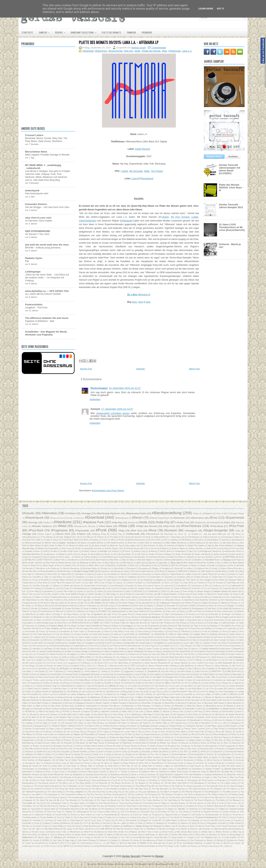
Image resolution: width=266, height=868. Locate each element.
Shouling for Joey (33, 763)
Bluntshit (164, 566)
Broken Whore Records (231, 568)
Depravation (218, 597)
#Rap (164, 51)
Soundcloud (147, 179)
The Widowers (235, 800)
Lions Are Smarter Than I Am (184, 692)
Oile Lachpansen (150, 720)
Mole (239, 706)
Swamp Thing (116, 777)
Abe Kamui (199, 540)
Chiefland (125, 580)
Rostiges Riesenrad (235, 749)
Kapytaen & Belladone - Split (40, 321)
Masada (77, 700)
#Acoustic (28, 513)
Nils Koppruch (179, 714)
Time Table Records (138, 809)
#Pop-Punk (169, 526)
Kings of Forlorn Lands (35, 680)
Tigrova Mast (49, 809)
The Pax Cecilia (134, 795)
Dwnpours (237, 609)
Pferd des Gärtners (224, 732)
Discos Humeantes (88, 606)
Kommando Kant (203, 680)
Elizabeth (82, 617)
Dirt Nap (38, 606)
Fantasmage (213, 623)
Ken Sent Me (73, 677)
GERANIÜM (159, 634)
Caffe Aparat (206, 571)
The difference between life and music (47, 318)
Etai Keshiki (134, 620)
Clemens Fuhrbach (134, 583)
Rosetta (220, 749)
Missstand (179, 706)
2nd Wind (87, 537)
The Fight (176, 786)
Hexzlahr (240, 651)
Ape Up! (193, 551)
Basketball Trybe (212, 560)
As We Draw (140, 554)
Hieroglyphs (72, 654)
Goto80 (101, 643)
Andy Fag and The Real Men (232, 549)
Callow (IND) (66, 574)
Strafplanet (77, 775)
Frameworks (65, 631)
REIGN (142, 740)
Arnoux (84, 554)
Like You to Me (142, 692)
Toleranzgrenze (83, 812)
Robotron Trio (125, 749)
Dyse (35, 611)
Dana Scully (188, 591)
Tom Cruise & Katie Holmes (105, 812)
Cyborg (100, 591)
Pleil (193, 734)
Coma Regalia (116, 586)
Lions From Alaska (226, 692)
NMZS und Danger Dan (49, 712)
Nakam (87, 712)
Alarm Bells (144, 543)
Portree (233, 734)
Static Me (229, 772)
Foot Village (167, 629)
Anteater (103, 551)
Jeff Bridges (64, 669)
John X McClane (56, 671)
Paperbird (67, 729)
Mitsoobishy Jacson (214, 706)
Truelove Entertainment (207, 817)
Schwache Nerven (30, 757)
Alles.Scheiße (149, 546)
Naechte (77, 712)
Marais (208, 697)
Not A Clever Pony (113, 717)
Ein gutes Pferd (126, 614)
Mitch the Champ (195, 706)
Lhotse (28, 692)
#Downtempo (122, 518)
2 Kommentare (159, 48)
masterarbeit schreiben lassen (113, 413)
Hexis (230, 651)
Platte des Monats (111, 32)
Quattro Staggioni (128, 740)
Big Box (152, 563)
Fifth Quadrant (184, 626)
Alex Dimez (214, 543)
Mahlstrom (95, 697)
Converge (48, 588)
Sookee (77, 769)
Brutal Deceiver (64, 571)
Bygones (172, 571)
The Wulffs (27, 803)
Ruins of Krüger (105, 752)
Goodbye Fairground (56, 643)
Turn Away (49, 820)
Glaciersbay (113, 640)
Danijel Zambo (221, 591)
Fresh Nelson (158, 631)
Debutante (76, 597)
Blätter (194, 566)
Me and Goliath (210, 700)
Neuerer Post (86, 369)
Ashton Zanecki (220, 554)
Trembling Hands (29, 817)
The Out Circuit (93, 795)
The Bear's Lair (65, 783)
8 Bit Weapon (194, 537)
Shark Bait (101, 760)
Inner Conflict (197, 663)
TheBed (92, 803)
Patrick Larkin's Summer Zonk (197, 729)
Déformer (60, 611)
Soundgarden (152, 769)
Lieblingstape (33, 272)
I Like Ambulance (236, 657)
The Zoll (40, 803)
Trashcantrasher (212, 815)
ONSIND (71, 720)
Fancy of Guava (197, 623)
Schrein (238, 754)
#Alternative (49, 513)
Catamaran (80, 577)
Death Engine (224, 594)
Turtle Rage (75, 820)
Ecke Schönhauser (225, 611)
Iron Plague (30, 666)
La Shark (26, 686)
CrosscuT (215, 588)
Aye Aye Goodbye (205, 557)
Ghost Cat (231, 637)
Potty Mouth (67, 737)
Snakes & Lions (234, 763)
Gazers (105, 637)
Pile (27, 261)
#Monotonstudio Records (85, 526)
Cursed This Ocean (65, 591)
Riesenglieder (211, 746)
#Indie (137, 51)
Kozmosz (67, 683)
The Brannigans (197, 783)
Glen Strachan (152, 640)
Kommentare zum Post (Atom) (108, 490)
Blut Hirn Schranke (180, 566)
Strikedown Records (119, 775)
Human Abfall (219, 654)
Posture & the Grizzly (49, 737)
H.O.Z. (176, 646)
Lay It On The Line (217, 686)
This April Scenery (178, 803)
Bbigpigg (227, 560)
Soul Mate (106, 769)
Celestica (132, 577)
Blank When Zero (97, 566)
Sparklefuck (197, 769)
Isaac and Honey (46, 666)
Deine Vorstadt (163, 597)
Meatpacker (57, 703)
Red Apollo (80, 743)
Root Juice (192, 749)
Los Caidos (95, 694)
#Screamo (171, 530)
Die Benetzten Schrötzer (207, 600)
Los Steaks (108, 694)
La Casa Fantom (208, 683)
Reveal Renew (131, 746)
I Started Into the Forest (127, 660)
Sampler (45, 31)
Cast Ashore (57, 577)
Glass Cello (127, 640)
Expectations (28, 623)
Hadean (25, 649)
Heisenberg (96, 651)
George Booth (147, 637)
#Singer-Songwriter (215, 530)
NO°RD (66, 712)
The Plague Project (216, 795)
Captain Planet (207, 574)
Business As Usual (120, 571)
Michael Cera (195, 703)
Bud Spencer (104, 571)
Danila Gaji (236, 591)
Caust (91, 577)
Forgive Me (231, 629)
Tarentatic (70, 780)
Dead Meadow (170, 594)
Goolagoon (90, 643)
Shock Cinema (213, 760)
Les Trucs (210, 689)
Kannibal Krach (71, 674)
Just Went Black (184, 671)
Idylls (40, 663)
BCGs (241, 557)
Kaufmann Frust (171, 674)
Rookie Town (178, 749)
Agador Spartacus (68, 543)
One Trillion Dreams (96, 723)
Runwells (146, 752)
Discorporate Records (68, 606)
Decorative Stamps (130, 597)
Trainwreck (125, 815)
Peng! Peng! (80, 732)
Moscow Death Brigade (72, 709)
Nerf (239, 712)
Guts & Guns (150, 646)
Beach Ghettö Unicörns (32, 563)
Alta (210, 546)
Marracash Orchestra (51, 700)
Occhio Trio (104, 720)
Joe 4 (168, 669)
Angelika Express (33, 551)
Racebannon (179, 740)
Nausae (166, 712)
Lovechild (188, 694)
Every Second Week (175, 620)
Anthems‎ (115, 551)
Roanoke (79, 749)
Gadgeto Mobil (199, 634)
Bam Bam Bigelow (145, 560)
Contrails (26, 588)
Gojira (232, 640)
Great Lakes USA (191, 643)
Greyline (206, 643)
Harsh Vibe (183, 649)
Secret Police (170, 757)
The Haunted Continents (117, 789)
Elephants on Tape (41, 617)
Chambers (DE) (184, 577)
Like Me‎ (99, 692)
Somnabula (43, 769)
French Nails (143, 631)
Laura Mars (188, 686)
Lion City (156, 692)
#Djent (79, 518)
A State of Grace (51, 540)
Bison (227, 563)
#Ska (238, 531)
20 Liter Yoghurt (64, 537)
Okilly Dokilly (167, 720)
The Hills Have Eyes (140, 789)
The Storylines (71, 800)
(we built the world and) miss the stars (47, 245)
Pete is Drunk (151, 732)
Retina (79, 746)
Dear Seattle (198, 594)
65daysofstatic (160, 537)
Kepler (122, 677)
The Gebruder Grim (215, 786)
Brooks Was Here (30, 571)
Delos (175, 597)
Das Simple (53, 594)
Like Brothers (73, 692)
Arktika (62, 554)
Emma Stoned (131, 617)
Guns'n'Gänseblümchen (131, 646)
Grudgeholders (79, 646)
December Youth (112, 597)
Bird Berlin (201, 563)
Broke (215, 568)
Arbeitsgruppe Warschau (210, 551)
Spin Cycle (59, 772)
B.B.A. (219, 557)
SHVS (174, 752)
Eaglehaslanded (118, 611)
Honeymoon (134, 654)
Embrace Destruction (99, 617)
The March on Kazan (169, 792)
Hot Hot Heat (174, 654)
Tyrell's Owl (110, 820)
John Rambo (40, 671)
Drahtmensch (127, 609)
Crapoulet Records (162, 588)
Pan (242, 726)
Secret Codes (115, 757)
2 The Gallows (47, 537)
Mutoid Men (190, 709)
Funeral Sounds (81, 634)
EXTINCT (103, 611)
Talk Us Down (31, 780)
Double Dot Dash (73, 609)
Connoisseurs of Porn (199, 586)
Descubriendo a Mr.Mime (151, 600)
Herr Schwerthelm (183, 651)
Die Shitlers (96, 603)
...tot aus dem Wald (212, 534)
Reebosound (113, 743)
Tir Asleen (169, 809)
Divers (211, 606)
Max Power (154, 700)
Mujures (119, 709)
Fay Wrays (72, 626)
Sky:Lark (97, 763)
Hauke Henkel (209, 649)
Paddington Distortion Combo (153, 726)
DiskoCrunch (138, 606)
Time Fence (120, 809)
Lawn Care (201, 686)
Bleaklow (112, 566)
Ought (145, 723)
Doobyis (45, 609)
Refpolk (153, 743)
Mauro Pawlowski (138, 700)
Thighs (164, 803)
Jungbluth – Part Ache (36, 308)
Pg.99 (238, 732)
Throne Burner (176, 806)
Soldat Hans (147, 766)
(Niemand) (169, 534)
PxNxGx (68, 740)
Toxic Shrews (86, 815)
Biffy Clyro (141, 563)
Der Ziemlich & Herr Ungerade (77, 600)
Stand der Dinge (199, 772)
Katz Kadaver (155, 674)
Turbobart (36, 820)
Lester (220, 688)
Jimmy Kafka (141, 669)
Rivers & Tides (49, 749)
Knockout (134, 680)
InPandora (137, 663)
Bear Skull (50, 563)
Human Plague (44, 657)
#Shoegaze (191, 531)
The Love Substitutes (147, 792)
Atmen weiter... (65, 557)
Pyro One (79, 740)
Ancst (87, 548)
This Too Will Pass (47, 806)
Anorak (54, 551)
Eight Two (111, 614)
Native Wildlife (153, 712)
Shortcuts (240, 760)
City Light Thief (91, 583)
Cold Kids (231, 583)
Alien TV (62, 546)
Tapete (60, 780)
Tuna (232, 817)
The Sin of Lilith (158, 797)
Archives (233, 157)
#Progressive (59, 530)
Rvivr (156, 751)
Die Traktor (110, 603)
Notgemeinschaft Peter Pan (136, 717)
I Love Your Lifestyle (34, 660)
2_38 (77, 537)
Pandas (28, 729)
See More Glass (186, 757)
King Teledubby (237, 677)
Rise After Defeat (32, 749)
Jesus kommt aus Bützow (110, 669)
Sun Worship (65, 777)
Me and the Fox (226, 700)
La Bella (194, 683)
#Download (88, 51)
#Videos (81, 534)
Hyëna (73, 657)
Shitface (200, 760)
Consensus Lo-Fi (220, 586)
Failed (153, 623)
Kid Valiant (157, 677)
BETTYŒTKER (46, 560)
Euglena (146, 620)
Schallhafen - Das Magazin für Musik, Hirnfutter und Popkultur (46, 333)
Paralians (94, 729)
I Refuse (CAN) (75, 660)
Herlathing (167, 651)
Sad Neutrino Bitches (235, 752)
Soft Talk (126, 766)
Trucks (152, 817)
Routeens (29, 752)
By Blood (161, 571)
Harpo (141, 649)
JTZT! (133, 666)
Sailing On (50, 754)
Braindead (131, 568)
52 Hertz (147, 537)
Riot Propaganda (228, 746)
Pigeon (77, 734)
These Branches (150, 803)
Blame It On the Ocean (76, 566)
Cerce (143, 577)
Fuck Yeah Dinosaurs (42, 634)
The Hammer (97, 789)
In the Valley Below (120, 663)
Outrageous (236, 723)
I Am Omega (121, 657)
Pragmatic (102, 737)
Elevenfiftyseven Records (64, 617)
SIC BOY (184, 752)
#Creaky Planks (237, 514)
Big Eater (163, 563)
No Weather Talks (64, 717)
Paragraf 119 (81, 729)
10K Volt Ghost (234, 534)
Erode (72, 620)
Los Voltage (121, 694)
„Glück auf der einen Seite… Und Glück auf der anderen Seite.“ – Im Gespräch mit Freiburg (47, 278)
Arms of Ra (73, 554)
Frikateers (185, 631)
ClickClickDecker (154, 583)
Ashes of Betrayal (202, 554)
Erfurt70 (48, 620)
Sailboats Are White (34, 754)
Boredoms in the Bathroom (48, 568)
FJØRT (96, 623)
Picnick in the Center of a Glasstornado (53, 734)
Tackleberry (197, 777)
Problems (157, 737)
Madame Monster (65, 697)
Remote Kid (215, 743)
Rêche (165, 752)
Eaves (182, 611)
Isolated (75, 666)
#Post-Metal (216, 526)
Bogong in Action (226, 566)
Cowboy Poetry (144, 588)
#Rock (152, 530)
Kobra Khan (169, 680)
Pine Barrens (116, 734)
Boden (212, 566)
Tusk (86, 820)
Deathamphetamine (60, 597)
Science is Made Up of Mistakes (70, 757)
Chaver (25, 580)
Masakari (87, 700)
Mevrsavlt (182, 703)
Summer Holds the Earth (46, 777)
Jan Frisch (236, 666)
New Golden (118, 714)
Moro (57, 709)
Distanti (160, 606)
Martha (67, 700)
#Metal (62, 526)
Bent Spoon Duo (112, 563)
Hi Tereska (41, 654)
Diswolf (202, 606)
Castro (69, 577)
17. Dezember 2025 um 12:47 (117, 409)
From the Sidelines (211, 631)
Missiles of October (163, 706)
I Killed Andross (217, 657)
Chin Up (136, 580)
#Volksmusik (174, 51)
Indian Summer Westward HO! (158, 663)
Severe (215, 757)
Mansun (198, 697)
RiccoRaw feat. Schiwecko (179, 746)
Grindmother (236, 643)
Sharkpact (113, 760)
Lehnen (104, 689)
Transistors (157, 815)
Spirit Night (72, 772)
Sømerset (143, 777)
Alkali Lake (84, 546)
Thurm (200, 806)
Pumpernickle (28, 740)
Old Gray (207, 720)
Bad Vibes (115, 560)
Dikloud (224, 603)
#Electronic (179, 518)
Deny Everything (202, 597)
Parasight (117, 729)
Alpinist (181, 546)
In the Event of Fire (100, 663)
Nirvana (206, 714)
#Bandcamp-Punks (136, 513)
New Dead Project (101, 714)
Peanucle (47, 732)
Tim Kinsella (106, 809)
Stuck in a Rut (138, 775)
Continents (236, 585)
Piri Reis (128, 734)
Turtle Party (62, 820)
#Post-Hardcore (191, 526)
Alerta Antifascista (198, 543)
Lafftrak (111, 686)
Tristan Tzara (97, 817)
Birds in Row (215, 563)
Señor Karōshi (28, 760)
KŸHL (178, 683)
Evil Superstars (234, 620)
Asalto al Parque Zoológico (161, 554)
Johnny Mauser (91, 671)
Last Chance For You (163, 686)
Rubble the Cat (43, 752)
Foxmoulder (30, 631)
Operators (135, 723)
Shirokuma (188, 760)
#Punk (101, 530)
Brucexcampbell (47, 571)
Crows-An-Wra (229, 588)
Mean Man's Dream (40, 703)
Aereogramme (238, 540)
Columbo (102, 586)
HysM (64, 657)
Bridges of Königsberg (162, 568)
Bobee (203, 566)
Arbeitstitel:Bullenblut (31, 554)
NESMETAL (30, 712)
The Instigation (216, 789)
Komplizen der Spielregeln (225, 680)
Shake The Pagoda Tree (82, 760)
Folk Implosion (128, 629)
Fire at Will (68, 629)
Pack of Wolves (120, 726)
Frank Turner (79, 631)
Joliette (104, 671)
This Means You (29, 806)
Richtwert (198, 746)
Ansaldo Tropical (89, 551)
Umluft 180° (157, 820)
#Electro (137, 518)
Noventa (190, 717)
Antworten (95, 399)
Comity (139, 586)
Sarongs (118, 754)
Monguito (26, 709)
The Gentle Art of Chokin (41, 789)
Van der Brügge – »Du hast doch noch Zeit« (47, 207)
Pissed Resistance (152, 734)
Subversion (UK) (234, 775)
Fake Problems (166, 623)
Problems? (169, 737)
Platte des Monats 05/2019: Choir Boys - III (231, 188)
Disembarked (123, 606)
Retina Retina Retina (94, 746)
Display (150, 606)
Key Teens (133, 677)
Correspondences (80, 588)
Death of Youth (41, 597)
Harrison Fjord (168, 649)
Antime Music (166, 551)
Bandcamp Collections (85, 31)
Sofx (136, 766)
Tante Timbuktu (47, 780)
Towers (74, 815)
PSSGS (106, 726)
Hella (107, 651)
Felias (105, 626)
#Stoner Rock (63, 534)
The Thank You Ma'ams (107, 800)
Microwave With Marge (214, 703)
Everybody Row (195, 620)
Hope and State (158, 654)
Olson (238, 720)
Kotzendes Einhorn (36, 204)
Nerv (24, 714)
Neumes (54, 714)
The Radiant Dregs (236, 795)
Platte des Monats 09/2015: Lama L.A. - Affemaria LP (119, 42)
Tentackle (180, 780)
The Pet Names (151, 795)
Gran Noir (130, 643)
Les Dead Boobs (195, 689)
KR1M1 (25, 674)
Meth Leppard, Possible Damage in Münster (47, 155)
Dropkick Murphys (144, 609)
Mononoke (38, 709)
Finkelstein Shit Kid (30, 629)
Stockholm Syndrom (31, 775)
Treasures (237, 815)
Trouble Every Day (138, 817)
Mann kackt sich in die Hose (178, 697)
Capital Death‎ (176, 574)
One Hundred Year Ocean (72, 723)
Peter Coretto (166, 732)
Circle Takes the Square (61, 583)
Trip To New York (81, 817)
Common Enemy (153, 586)
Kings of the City (55, 680)
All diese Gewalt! (99, 546)
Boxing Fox (106, 568)
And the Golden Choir (114, 549)
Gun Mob (114, 646)
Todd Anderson (208, 809)
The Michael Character (192, 792)
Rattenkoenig (28, 743)
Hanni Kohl (95, 649)
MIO (225, 694)
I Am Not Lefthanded (103, 657)
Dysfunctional (46, 611)
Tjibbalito (181, 809)
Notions (155, 717)
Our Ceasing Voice (179, 723)
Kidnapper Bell (171, 677)
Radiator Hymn (34, 258)
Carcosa (221, 574)
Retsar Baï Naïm (114, 746)
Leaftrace (45, 689)
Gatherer (26, 637)
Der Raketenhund (30, 600)
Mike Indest (27, 706)
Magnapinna (81, 697)
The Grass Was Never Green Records (71, 789)
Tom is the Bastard (129, 812)
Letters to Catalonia (236, 689)
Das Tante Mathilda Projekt (73, 594)
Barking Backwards (174, 560)
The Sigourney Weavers (138, 797)
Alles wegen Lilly (133, 546)
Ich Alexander (212, 660)
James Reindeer (221, 666)
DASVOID (138, 591)
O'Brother (50, 720)
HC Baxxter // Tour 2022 (37, 234)
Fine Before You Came (231, 626)
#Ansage (86, 513)
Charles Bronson (201, 577)
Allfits (161, 546)
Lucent (198, 694)
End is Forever (185, 617)
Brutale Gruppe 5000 (84, 571)
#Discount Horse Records (61, 518)
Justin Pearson (201, 671)
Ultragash (144, 820)
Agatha (84, 543)
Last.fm (135, 179)
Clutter (176, 583)
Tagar (207, 777)
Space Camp (167, 769)
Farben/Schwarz (228, 623)
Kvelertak (128, 683)
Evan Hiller (158, 620)
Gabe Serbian (183, 634)
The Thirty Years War (130, 800)
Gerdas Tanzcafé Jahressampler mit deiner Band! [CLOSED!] (230, 169)
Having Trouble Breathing (50, 651)
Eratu (39, 620)
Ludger (208, 694)
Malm (141, 697)
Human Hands (235, 654)
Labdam (80, 686)
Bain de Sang (128, 560)
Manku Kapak (154, 697)
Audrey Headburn (91, 557)
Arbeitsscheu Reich (233, 551)
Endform (199, 617)
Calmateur (79, 574)
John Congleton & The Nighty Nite (216, 669)
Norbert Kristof (95, 717)
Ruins (93, 752)
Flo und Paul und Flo (110, 629)
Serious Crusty (139, 48)
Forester (219, 629)
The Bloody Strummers (121, 783)
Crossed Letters (34, 135)
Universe (184, 820)
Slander (116, 763)
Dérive (70, 611)
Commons (168, 586)
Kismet (69, 680)
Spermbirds (27, 772)
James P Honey (204, 666)
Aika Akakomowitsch (115, 543)
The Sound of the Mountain (211, 797)
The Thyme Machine (151, 800)
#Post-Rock (36, 530)
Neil (189, 712)
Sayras (165, 754)
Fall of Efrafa (181, 623)
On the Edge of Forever (46, 723)
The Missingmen (212, 792)
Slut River (200, 763)
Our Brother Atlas (159, 723)
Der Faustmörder (234, 597)
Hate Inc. (195, 649)
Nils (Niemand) (163, 714)
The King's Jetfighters (75, 792)
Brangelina (144, 568)
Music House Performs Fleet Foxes (152, 709)
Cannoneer (146, 574)
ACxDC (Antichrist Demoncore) (132, 540)
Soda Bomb (113, 766)
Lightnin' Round (41, 692)
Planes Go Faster (171, 734)
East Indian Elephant (138, 611)
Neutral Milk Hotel (69, 714)
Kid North (145, 677)
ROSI (152, 740)
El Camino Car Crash (196, 614)
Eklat (167, 614)
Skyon (107, 763)
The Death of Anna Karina (121, 786)
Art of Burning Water (122, 554)
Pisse (138, 734)
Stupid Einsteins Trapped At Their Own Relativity (180, 775)
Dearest (211, 594)
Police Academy (220, 734)
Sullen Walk (27, 777)
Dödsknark (81, 611)
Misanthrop (129, 706)
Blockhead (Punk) (149, 566)
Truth (224, 817)
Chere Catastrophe (85, 580)
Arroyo (107, 554)
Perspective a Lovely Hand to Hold (127, 732)
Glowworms (184, 640)
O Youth (39, 720)
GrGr (110, 643)
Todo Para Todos (54, 812)
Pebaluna (59, 732)
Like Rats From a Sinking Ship (119, 692)
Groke (25, 646)
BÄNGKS (183, 571)
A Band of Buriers (210, 537)
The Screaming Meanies (100, 797)
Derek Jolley (120, 600)
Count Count (111, 588)
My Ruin (202, 709)
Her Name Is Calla (152, 651)
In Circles (58, 663)
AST (166, 540)
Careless (231, 574)
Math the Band (101, 700)
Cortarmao (96, 588)
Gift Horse (48, 640)
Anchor (78, 549)
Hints (83, 654)
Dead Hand (140, 594)
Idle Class (30, 663)
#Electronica (101, 51)
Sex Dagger (227, 757)
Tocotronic (193, 809)
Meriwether (169, 703)
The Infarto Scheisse (197, 789)
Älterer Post (194, 369)
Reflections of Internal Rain (134, 743)
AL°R (151, 540)
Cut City (90, 591)
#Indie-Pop (162, 522)
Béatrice (194, 571)
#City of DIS (221, 514)
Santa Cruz (98, 754)
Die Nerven (72, 603)
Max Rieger (167, 700)
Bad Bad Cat (87, 560)
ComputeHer (181, 586)
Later (178, 686)
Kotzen (56, 683)
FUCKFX (107, 623)
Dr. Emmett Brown (109, 609)
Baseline (198, 560)
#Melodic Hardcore (42, 526)
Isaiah (59, 666)
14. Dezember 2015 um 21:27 (125, 388)
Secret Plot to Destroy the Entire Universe (142, 757)
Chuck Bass (42, 583)
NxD (239, 717)
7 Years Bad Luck (177, 537)
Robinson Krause (94, 749)
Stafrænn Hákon (148, 772)
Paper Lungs (54, 729)
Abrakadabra (213, 540)
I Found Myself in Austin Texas (143, 657)
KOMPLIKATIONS (233, 671)
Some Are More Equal (231, 766)
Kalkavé (43, 674)
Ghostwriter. (35, 640)
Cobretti (200, 583)
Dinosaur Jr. (236, 603)
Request (46, 746)
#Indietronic (200, 522)
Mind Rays (69, 706)
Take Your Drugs (237, 777)
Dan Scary (175, 591)
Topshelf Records (211, 812)
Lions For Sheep (207, 692)
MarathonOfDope (234, 697)
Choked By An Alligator (153, 580)
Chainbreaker (155, 577)
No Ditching (217, 714)
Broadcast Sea (202, 568)
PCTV (81, 726)
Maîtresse (180, 700)
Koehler (181, 680)
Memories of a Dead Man (140, 703)
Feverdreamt (153, 626)
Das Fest (40, 594)
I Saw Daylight (91, 660)
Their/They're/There (107, 803)
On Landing (27, 723)
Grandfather (159, 643)
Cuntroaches (47, 591)
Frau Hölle (118, 631)
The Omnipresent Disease (72, 795)
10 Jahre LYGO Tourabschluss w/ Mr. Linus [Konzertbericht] (232, 227)
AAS (113, 540)
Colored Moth (89, 586)
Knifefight (123, 680)
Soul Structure (120, 769)
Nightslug (136, 714)
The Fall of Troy (143, 786)
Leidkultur (130, 689)
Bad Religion (101, 560)
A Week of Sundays (90, 540)
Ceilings (110, 577)
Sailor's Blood (64, 754)
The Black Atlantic (83, 783)
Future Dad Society (100, 634)
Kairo (34, 674)
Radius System (195, 740)
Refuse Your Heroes (169, 743)
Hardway (122, 649)
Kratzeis (78, 683)
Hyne (56, 657)
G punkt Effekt (128, 634)
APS (158, 540)
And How (98, 549)
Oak (80, 720)
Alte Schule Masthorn (224, 546)
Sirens (87, 763)
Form (242, 629)
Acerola (225, 540)
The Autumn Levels (46, 783)
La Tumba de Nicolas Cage (45, 686)
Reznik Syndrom (157, 746)
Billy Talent (189, 563)
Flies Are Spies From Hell (87, 629)
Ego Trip (86, 614)
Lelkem (161, 689)
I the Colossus (181, 660)
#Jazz (227, 522)
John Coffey (193, 669)
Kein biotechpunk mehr (37, 194)
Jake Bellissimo (187, 666)
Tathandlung (83, 780)
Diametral (188, 600)
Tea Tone (116, 780)
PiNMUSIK (131, 32)
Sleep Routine (129, 763)
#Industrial (215, 522)
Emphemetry (170, 617)
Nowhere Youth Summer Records (212, 717)
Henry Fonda (134, 651)
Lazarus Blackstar (236, 686)
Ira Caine (210, 663)
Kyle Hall (148, 683)
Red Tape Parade (96, 743)
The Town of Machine (203, 800)
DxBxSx (26, 611)
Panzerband (40, 729)
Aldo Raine (171, 543)
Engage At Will (213, 617)
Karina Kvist (108, 674)
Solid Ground (195, 766)
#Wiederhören (153, 534)
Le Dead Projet (31, 689)
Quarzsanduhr (110, 740)
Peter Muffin (181, 732)
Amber (41, 548)
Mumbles (130, 709)
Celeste (121, 577)
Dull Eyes (212, 609)
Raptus (238, 740)
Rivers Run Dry (66, 749)
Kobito (157, 680)
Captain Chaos (191, 574)
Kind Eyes (223, 677)
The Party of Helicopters (114, 795)
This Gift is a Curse (215, 803)
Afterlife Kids (50, 543)
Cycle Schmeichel (115, 591)
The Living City (115, 792)
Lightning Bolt (57, 692)
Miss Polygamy (144, 706)
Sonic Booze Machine (61, 769)
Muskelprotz (176, 709)
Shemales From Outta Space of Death (164, 760)
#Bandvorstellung (167, 513)
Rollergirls (165, 749)
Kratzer (88, 683)
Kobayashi (147, 680)
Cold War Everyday (40, 586)
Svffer (104, 777)
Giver (102, 640)
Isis (67, 666)
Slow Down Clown (175, 763)
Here (134, 302)
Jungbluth (152, 671)
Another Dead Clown (69, 551)
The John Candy (55, 792)
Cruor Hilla (34, 591)
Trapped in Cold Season (191, 815)
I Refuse (62, 660)
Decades (87, 597)
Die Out (84, 603)
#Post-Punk (236, 526)
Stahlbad (163, 772)
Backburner (73, 560)
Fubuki (233, 631)
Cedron (100, 577)
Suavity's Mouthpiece (214, 775)
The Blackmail (101, 783)
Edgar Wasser (73, 614)
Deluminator (187, 597)
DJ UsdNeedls (152, 591)
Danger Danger (203, 591)
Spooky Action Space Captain (93, 772)
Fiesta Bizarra (168, 626)
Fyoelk (115, 634)
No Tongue (48, 717)
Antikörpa (153, 551)
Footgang (180, 629)
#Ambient (70, 513)
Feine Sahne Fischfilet (90, 626)
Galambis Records (218, 634)
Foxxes (42, 631)
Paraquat (105, 729)
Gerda (160, 637)
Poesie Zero (204, 734)
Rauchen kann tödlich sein (49, 743)
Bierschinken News (36, 152)
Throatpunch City (159, 806)
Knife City (111, 680)
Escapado (121, 620)
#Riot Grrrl (136, 531)
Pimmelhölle (89, 734)
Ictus (230, 660)
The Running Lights (56, 797)
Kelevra (42, 677)
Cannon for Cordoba (129, 574)
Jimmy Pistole (156, 669)
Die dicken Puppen (127, 603)
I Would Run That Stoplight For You (156, 660)
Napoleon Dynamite (110, 712)
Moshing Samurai (93, 709)
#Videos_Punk (99, 534)
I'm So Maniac (196, 660)
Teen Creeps (129, 780)
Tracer (98, 815)
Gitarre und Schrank (74, 640)
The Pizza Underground (194, 795)
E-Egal (92, 611)
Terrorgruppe (193, 780)
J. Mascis (100, 666)
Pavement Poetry (33, 732)
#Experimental (115, 51)
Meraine (158, 703)
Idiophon (240, 660)
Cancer (100, 574)
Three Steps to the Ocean (137, 806)
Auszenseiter (140, 557)
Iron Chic (240, 663)
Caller (232, 571)
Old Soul (218, 720)
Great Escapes (174, 643)
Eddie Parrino (45, 614)
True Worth (175, 817)
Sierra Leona (61, 763)
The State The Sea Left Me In (49, 800)
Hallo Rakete (61, 649)
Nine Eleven (194, 714)
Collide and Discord (72, 586)
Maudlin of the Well (119, 700)
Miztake (230, 706)
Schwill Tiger (47, 757)
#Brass (196, 514)
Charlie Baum (218, 577)
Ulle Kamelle (131, 820)
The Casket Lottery (229, 783)
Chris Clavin (191, 580)
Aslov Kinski (236, 554)
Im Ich (48, 663)
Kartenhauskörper (125, 674)
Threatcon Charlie (115, 806)
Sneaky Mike (56, 766)
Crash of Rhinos (181, 588)
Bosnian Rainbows (71, 568)
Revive (144, 746)
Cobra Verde (188, 583)
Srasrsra (134, 772)
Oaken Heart (91, 720)
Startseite (27, 32)
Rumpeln (135, 752)
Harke (132, 649)
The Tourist (186, 800)
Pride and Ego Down (120, 737)
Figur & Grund (200, 626)
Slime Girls (144, 763)
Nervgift (33, 714)
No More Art (34, 717)
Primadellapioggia (142, 737)
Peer (69, 732)
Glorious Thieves (168, 640)
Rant (229, 740)
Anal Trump (67, 549)
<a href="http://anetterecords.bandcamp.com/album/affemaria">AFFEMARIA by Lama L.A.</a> (139, 188)
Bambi (159, 560)
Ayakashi (190, 557)
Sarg (109, 754)
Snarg (25, 766)
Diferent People (192, 603)
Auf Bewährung (109, 557)
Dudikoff (185, 609)
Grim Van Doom (220, 643)
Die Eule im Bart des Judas (52, 603)
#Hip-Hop (128, 51)
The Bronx (212, 783)
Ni (128, 714)
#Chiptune (207, 513)
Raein (208, 740)
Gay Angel (63, 637)
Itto (83, 666)
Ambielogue (53, 549)
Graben (119, 643)
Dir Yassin (27, 606)
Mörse (241, 709)
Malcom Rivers (111, 697)
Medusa (69, 703)
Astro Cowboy (49, 557)
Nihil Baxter (148, 714)
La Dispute (236, 683)
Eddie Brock (30, 614)
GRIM (171, 634)
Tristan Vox (111, 817)
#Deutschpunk (34, 518)
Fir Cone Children (51, 628)
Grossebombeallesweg (59, 646)
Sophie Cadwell (91, 769)
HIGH (198, 646)
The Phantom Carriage (171, 795)
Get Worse (219, 637)
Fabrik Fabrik (120, 623)
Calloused (39, 574)
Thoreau (62, 806)
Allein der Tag (116, 546)
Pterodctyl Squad (221, 737)
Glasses (139, 640)
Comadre (129, 586)
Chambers (169, 577)
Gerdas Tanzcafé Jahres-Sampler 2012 (231, 206)
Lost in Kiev (161, 694)
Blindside (123, 566)
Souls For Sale (137, 769)
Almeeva (171, 546)
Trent (59, 817)
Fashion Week (56, 626)
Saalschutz (218, 752)
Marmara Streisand (30, 700)
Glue (195, 640)
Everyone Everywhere (214, 620)
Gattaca (52, 637)
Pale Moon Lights (215, 726)
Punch (40, 740)
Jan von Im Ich (28, 669)
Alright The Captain (196, 546)
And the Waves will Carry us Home (141, 549)
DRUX (164, 591)
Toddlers (222, 809)
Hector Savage (81, 651)
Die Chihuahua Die (229, 600)
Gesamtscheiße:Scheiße (200, 637)
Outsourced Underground (33, 726)
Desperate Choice (173, 600)
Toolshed (196, 812)
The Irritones (232, 789)
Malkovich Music (127, 697)
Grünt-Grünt (93, 646)
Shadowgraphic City (46, 760)
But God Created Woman (143, 571)
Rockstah (138, 749)
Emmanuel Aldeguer (151, 617)
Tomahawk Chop (147, 812)
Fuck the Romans (63, 634)
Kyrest (158, 683)
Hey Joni (29, 654)
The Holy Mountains (160, 789)
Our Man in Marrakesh (201, 723)
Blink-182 (134, 566)
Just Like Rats (167, 671)
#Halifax (47, 523)
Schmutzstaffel (197, 754)
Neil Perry (198, 712)
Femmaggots (127, 626)
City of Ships (107, 583)
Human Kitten (28, 657)
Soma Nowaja (211, 766)
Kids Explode (187, 677)
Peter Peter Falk (197, 732)
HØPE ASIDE (85, 657)
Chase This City (234, 577)
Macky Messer (48, 697)
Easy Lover (171, 611)
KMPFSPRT (216, 671)
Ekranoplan (178, 614)
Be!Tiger (237, 560)
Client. (167, 583)
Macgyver (34, 697)
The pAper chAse (77, 803)
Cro (206, 588)
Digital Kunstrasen (209, 603)
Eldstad (238, 614)
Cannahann (112, 574)
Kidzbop (199, 677)
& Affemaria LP (139, 295)
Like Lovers (87, 692)
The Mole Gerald (230, 792)
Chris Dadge (205, 580)
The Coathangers (70, 786)
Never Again (85, 714)
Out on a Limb (221, 723)
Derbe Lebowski (102, 600)
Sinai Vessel (75, 763)
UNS (120, 820)
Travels (226, 815)
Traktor (136, 815)
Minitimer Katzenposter (87, 706)
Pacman (133, 726)
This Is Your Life (234, 803)
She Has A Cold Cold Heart (132, 760)
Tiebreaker (231, 806)
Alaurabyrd (158, 543)
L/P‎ (186, 683)
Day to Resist (126, 594)
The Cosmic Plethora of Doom (94, 786)
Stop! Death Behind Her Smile (56, 775)
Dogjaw (231, 606)
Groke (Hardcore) (38, 646)
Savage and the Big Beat (136, 754)
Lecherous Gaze (60, 689)
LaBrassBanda (66, 686)
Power (78, 737)
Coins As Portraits (215, 583)
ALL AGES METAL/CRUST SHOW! (43, 294)
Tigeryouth (36, 809)
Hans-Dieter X (109, 649)
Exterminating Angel (45, 623)
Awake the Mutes (176, 557)
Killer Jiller (211, 677)
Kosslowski (35, 683)
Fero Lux (140, 626)
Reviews (61, 31)
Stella (238, 772)
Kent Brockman (110, 677)
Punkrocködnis (34, 305)
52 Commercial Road (131, 537)
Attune (78, 557)
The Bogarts (140, 783)
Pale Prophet (231, 726)
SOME (194, 752)
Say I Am (154, 754)
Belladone (84, 563)
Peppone (92, 732)
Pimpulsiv (102, 734)
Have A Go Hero (29, 651)
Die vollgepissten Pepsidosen (169, 603)
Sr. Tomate (122, 772)
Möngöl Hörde (229, 709)
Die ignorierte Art (146, 603)
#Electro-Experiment (159, 518)
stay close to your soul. (39, 218)
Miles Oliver (56, 706)
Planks (185, 734)
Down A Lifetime (91, 609)
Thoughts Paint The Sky (94, 806)
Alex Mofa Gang (230, 543)
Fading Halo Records (138, 623)
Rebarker (68, 743)
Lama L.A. (187, 51)
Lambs (134, 686)
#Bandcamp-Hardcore (108, 513)
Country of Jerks (127, 588)
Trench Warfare (47, 817)
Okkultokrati (195, 720)
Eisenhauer (156, 614)
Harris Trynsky (153, 649)
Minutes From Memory (111, 706)
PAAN (55, 726)
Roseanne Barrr (207, 749)
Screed (91, 757)
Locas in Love (48, 694)
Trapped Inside (171, 815)
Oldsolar (229, 720)
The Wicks (220, 800)
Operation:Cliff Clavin (117, 723)
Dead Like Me (155, 594)
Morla (48, 709)
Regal (195, 743)
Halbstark (36, 649)
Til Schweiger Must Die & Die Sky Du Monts (78, 809)
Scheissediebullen (179, 754)
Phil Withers (27, 734)
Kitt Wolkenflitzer (83, 680)
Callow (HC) (52, 574)
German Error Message (176, 637)
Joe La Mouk (179, 669)
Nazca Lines (178, 712)
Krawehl (98, 683)
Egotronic (98, 614)
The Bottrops (155, 783)
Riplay (241, 746)
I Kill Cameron (201, 657)
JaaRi (142, 666)
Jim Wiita (128, 669)
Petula (210, 732)
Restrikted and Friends (63, 746)
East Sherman (156, 611)
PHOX (90, 726)
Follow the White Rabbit (149, 629)
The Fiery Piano (162, 786)
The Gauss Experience (193, 786)
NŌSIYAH (27, 720)
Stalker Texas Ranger (179, 772)
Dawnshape (111, 594)
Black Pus (35, 566)
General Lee (117, 637)
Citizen (78, 583)
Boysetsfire (119, 568)
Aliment (72, 546)
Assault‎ (25, 557)
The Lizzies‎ (130, 792)
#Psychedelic (82, 531)
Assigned (36, 557)
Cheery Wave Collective (63, 580)
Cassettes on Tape (40, 577)
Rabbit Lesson (164, 740)
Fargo (241, 623)
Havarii (237, 649)
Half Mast (48, 649)
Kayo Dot (186, 674)
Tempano (142, 780)
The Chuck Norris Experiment (47, 786)
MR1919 (234, 694)
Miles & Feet (41, 706)
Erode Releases (98, 620)
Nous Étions (177, 717)
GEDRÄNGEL (144, 634)
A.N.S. (105, 540)
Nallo (96, 712)
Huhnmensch (204, 654)
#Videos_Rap (116, 534)
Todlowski (39, 812)
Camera (90, 574)
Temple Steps (166, 780)
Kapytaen (86, 674)
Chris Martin (219, 580)
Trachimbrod (110, 814)
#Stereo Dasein (44, 534)
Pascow (158, 729)
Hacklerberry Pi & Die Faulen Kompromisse (222, 646)
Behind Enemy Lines (67, 563)
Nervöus (43, 714)
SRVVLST (205, 752)
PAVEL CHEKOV (68, 726)
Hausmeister (225, 649)
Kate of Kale (141, 674)
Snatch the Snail (40, 766)
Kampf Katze (56, 674)
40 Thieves (99, 537)
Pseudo (207, 737)
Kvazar (117, 683)
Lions (166, 692)
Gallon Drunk (235, 634)
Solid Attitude (180, 766)
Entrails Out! (28, 620)
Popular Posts (214, 157)
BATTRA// (230, 557)
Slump (189, 763)
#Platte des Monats (151, 51)
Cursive (80, 591)
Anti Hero (127, 551)
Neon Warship (212, 712)
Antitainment (181, 551)
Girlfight (59, 640)
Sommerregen (28, 769)
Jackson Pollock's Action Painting (163, 666)
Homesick (121, 654)
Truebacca (187, 817)
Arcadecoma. (49, 554)
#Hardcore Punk (93, 522)
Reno (226, 743)
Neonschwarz (228, 712)
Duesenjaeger (198, 609)
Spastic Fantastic (213, 769)
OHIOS (61, 720)
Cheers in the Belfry (41, 580)
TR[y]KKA (164, 777)
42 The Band (113, 537)
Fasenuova (30, 626)
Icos (223, 660)
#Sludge (27, 534)
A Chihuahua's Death (230, 537)
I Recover (50, 660)
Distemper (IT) (173, 606)
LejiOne (152, 689)
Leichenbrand (116, 689)
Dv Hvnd (224, 608)
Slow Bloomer (158, 763)
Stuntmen (151, 775)
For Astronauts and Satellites (200, 629)
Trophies (123, 817)
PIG (98, 726)
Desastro (132, 600)
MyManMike (214, 709)
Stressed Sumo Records (96, 775)
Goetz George (220, 640)
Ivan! (90, 666)
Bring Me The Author (184, 568)
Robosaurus (110, 749)
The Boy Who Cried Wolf (175, 783)
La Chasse (224, 683)
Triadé (67, 817)
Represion (236, 743)
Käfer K (168, 683)
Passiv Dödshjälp (173, 729)
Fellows (115, 626)
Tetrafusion (221, 780)
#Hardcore (63, 522)
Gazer (96, 637)
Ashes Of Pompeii (183, 554)
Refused (185, 743)
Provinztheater (184, 737)
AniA (45, 551)
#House (132, 522)
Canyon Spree (160, 574)
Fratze (107, 631)
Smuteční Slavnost (216, 763)
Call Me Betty (220, 571)
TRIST (154, 777)
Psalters (197, 737)
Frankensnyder (94, 631)
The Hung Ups (179, 789)
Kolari (190, 680)
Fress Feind (172, 631)
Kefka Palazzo (209, 674)
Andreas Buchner (196, 549)
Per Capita (104, 732)
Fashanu (42, 626)
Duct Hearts (173, 609)
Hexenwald (220, 651)
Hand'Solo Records (78, 649)
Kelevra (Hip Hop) (56, 677)
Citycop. (119, 583)
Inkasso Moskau (181, 663)
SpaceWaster (183, 769)
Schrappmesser (224, 754)
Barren (188, 560)
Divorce (221, 606)
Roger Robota (151, 749)
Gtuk (104, 646)
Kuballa (108, 683)
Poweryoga (89, 737)
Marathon (219, 697)
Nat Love (139, 712)
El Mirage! (226, 614)
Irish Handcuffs (225, 663)
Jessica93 (91, 669)
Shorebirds (228, 760)
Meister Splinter (103, 703)
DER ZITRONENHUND (38, 231)
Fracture (52, 631)
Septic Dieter (202, 757)
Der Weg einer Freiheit (51, 600)
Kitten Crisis (98, 680)
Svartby (95, 777)
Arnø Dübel (96, 554)
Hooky (145, 654)
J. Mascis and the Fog (117, 666)
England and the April (232, 617)
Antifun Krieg (140, 551)
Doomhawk (57, 609)
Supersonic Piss (81, 777)
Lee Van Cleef (76, 689)
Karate (97, 674)
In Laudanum (71, 663)
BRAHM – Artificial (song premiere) (43, 248)
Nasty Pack (127, 712)
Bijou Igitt (176, 563)
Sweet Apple (131, 777)
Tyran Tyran (96, 820)
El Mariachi (213, 614)
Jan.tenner (43, 669)
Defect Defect (148, 597)
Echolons (210, 611)
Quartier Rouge (94, 740)
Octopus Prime (119, 720)
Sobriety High (86, 766)
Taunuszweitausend (100, 780)
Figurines (214, 626)
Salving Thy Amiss (82, 754)
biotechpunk (32, 190)
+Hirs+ (180, 534)
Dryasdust (160, 609)
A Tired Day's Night (70, 540)
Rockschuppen (99, 388)
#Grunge (33, 522)
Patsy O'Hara (219, 729)
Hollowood (93, 654)
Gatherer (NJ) (39, 637)
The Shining (119, 797)
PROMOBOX (147, 32)
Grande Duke (144, 643)
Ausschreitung (125, 557)
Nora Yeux (80, 717)
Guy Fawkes (165, 646)
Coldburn (56, 586)
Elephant (26, 617)
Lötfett (217, 694)
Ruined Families (80, 752)
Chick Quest (112, 580)
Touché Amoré (61, 815)
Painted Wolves (176, 726)
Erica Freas (60, 620)
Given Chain (91, 640)
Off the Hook (134, 720)
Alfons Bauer (35, 546)
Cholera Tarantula (174, 580)
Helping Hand (118, 651)
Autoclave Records (157, 557)
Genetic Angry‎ (132, 637)
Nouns (165, 717)
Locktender (62, 694)
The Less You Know (96, 792)
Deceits (98, 597)
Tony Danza (184, 812)
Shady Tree (63, 760)
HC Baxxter (187, 646)
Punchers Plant (54, 740)
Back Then (60, 560)
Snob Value (71, 766)
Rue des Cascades (61, 752)
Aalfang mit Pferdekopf (181, 540)
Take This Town (220, 777)
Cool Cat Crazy (62, 588)
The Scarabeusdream (77, 797)
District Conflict (189, 606)
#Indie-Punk (183, 522)
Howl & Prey (189, 654)
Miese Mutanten (234, 703)
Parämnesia (146, 729)
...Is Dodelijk (193, 534)
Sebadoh (101, 757)
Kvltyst (138, 683)
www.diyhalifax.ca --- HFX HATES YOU (47, 291)
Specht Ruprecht (232, 769)
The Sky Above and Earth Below (182, 797)
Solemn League (163, 766)
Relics (203, 743)
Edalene (240, 611)
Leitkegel (141, 689)
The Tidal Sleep (170, 800)
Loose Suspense (78, 694)
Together (69, 812)
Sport (112, 772)
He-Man (68, 651)
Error (111, 620)
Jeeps (53, 669)
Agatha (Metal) (97, 543)
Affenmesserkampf (33, 543)
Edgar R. (59, 614)
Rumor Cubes (122, 752)
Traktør (145, 815)
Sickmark (48, 763)
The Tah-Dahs (87, 800)
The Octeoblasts (50, 795)
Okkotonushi (181, 720)
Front (225, 631)
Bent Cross (97, 563)
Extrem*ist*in (63, 623)
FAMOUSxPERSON (80, 623)
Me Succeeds (194, 700)
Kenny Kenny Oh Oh (91, 677)
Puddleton (237, 737)
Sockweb (100, 766)
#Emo (213, 518)
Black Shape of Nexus (53, 566)
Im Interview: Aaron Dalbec (39, 221)
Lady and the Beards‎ (96, 686)
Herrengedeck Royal (203, 651)
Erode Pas (82, 620)
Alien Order (49, 546)
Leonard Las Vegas (176, 689)
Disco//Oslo (50, 606)
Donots (34, 609)
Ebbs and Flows (195, 611)
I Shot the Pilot (107, 660)
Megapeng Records (84, 703)
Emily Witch (116, 617)
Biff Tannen (128, 563)
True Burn (162, 817)
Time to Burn (156, 809)
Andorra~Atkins (178, 549)
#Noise (123, 526)
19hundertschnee (30, 537)
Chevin (100, 580)
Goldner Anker (37, 643)
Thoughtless (75, 806)
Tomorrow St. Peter (167, 812)
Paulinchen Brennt (236, 729)
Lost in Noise (175, 694)
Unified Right (171, 820)
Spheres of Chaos (43, 772)
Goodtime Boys (75, 643)
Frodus (196, 631)
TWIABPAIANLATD (180, 777)
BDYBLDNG (30, 560)
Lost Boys (148, 694)
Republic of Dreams (31, 746)
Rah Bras (219, 740)
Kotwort (47, 683)
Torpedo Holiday (229, 812)
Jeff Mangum (78, 669)
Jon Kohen (115, 671)
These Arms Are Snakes (129, 803)
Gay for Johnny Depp (80, 637)
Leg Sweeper (91, 689)
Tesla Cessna (207, 780)
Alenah (183, 543)
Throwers (190, 806)
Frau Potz (130, 631)
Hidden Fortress (56, 654)
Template (153, 780)
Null (232, 717)
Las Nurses (145, 686)
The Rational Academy (35, 797)
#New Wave (106, 526)
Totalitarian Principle (43, 815)
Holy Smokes (107, 654)
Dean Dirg (185, 594)
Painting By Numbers (195, 726)
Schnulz (210, 754)
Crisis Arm (196, 588)
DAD (128, 591)
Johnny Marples (74, 671)
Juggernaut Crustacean (134, 671)
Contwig (37, 588)
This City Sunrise (196, 803)
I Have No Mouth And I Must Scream (175, 657)
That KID (233, 780)
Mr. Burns (108, 709)
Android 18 (211, 549)
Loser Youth (135, 694)
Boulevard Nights (90, 568)
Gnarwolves (205, 640)
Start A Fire (215, 771)
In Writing (85, 663)
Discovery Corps (107, 606)
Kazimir (196, 674)
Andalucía (164, 549)
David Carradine (95, 594)
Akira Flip (132, 543)
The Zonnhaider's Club (57, 803)
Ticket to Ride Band (215, 806)
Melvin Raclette (119, 703)
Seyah (238, 757)
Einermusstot (142, 614)
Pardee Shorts (131, 729)
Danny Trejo (27, 594)
